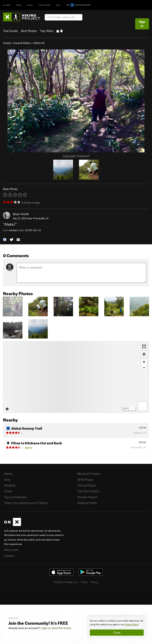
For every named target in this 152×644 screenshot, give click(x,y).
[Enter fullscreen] (144, 346)
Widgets (10, 485)
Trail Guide (10, 31)
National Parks (87, 503)
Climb (7, 5)
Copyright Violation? (76, 156)
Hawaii (7, 43)
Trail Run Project (88, 491)
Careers (9, 556)
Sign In (142, 24)
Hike (30, 5)
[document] (117, 627)
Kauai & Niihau (22, 43)
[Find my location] (144, 354)
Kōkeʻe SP (39, 43)
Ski (58, 5)
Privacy (95, 582)
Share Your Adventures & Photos (26, 503)
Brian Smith (21, 214)
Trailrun (45, 5)
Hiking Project (87, 485)
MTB (19, 5)
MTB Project (85, 480)
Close (117, 632)
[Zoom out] (144, 368)
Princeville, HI (41, 218)
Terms (84, 582)
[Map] (76, 377)
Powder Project (87, 497)
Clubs (8, 491)
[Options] (142, 406)
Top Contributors (15, 497)
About (8, 474)
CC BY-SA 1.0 (33, 230)
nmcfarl (13, 230)
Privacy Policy (132, 625)
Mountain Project (89, 474)
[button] (5, 239)
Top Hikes (47, 31)
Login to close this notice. (56, 628)
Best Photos (29, 31)
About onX (11, 550)
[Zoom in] (144, 362)
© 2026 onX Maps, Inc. (66, 582)
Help (7, 480)
